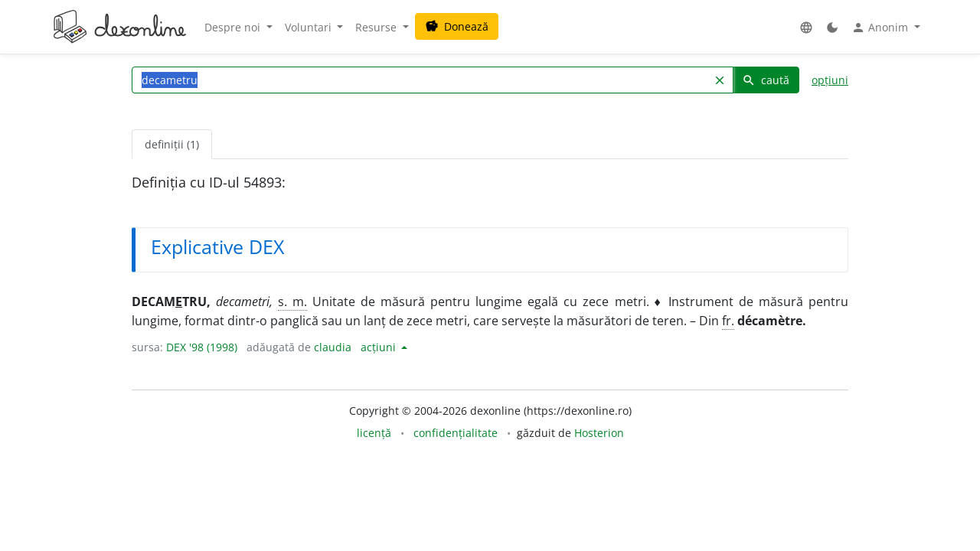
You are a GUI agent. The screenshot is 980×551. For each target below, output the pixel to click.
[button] (806, 27)
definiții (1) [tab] (172, 144)
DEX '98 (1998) (202, 347)
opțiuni (830, 80)
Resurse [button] (377, 27)
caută (766, 80)
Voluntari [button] (310, 27)
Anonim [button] (881, 28)
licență (374, 433)
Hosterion (599, 433)
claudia (333, 347)
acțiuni (380, 347)
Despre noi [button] (234, 27)
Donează (457, 26)
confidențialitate (456, 433)
